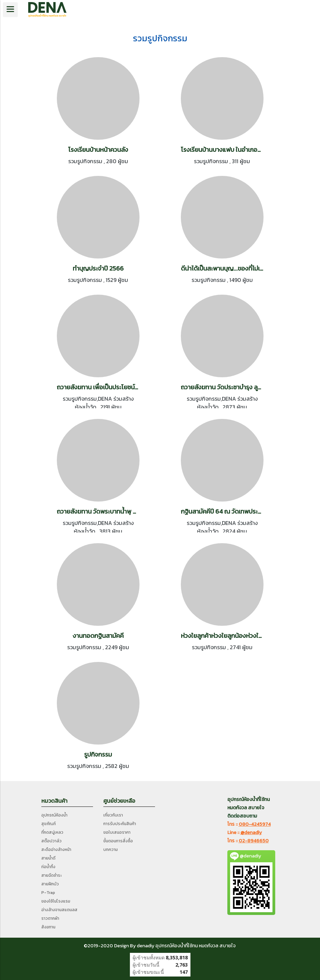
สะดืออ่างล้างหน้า (56, 850)
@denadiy (251, 833)
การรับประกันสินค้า (120, 824)
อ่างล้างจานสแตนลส (59, 910)
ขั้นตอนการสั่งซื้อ (118, 841)
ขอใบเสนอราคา (117, 832)
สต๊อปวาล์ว (51, 841)
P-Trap (48, 893)
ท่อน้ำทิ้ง (48, 867)
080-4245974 (255, 824)
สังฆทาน (48, 927)
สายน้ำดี (48, 858)
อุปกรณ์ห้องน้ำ (54, 815)
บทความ (111, 850)
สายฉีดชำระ (51, 875)
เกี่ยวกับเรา (113, 815)
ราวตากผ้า (50, 918)
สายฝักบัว (50, 884)
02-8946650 (254, 841)
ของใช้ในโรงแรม (56, 901)
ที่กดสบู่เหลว (52, 832)
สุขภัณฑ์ (49, 824)
